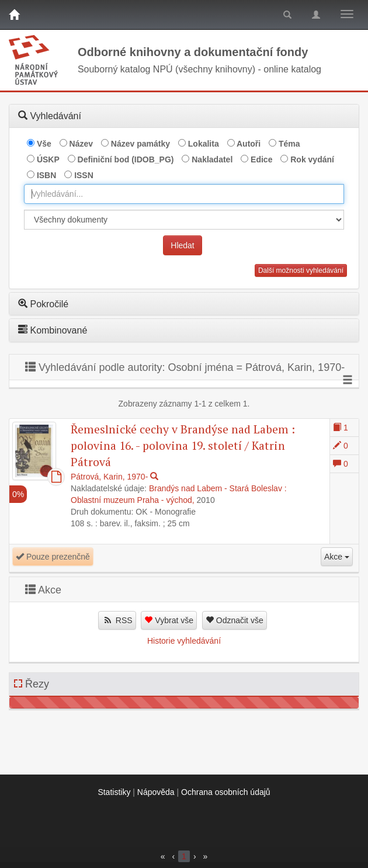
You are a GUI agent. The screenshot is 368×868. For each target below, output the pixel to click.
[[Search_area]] (184, 220)
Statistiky (114, 792)
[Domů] (14, 15)
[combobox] (184, 194)
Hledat (182, 245)
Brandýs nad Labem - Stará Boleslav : (218, 488)
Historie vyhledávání (184, 641)
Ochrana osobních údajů (226, 792)
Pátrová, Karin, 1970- (109, 477)
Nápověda (156, 792)
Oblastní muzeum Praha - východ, (133, 500)
